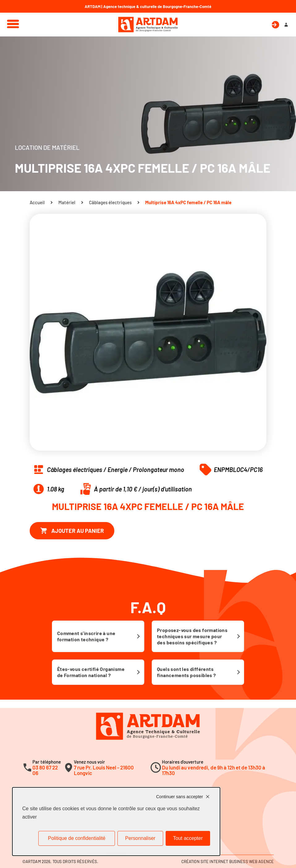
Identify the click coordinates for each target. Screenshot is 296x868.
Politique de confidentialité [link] (77, 838)
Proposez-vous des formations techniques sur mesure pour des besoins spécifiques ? (192, 636)
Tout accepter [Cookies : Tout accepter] (188, 838)
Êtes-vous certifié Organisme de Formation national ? (91, 672)
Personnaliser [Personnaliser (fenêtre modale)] (140, 838)
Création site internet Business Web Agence (228, 862)
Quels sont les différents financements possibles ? (186, 672)
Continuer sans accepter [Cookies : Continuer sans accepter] (180, 797)
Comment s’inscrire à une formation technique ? (86, 636)
